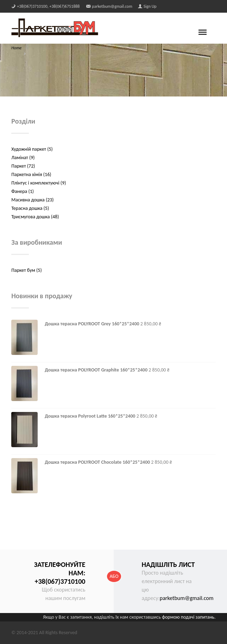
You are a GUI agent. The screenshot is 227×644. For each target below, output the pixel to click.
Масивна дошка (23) (32, 200)
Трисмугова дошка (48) (35, 217)
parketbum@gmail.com (187, 598)
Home (16, 48)
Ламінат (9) (23, 158)
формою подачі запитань (188, 617)
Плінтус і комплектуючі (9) (39, 183)
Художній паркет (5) (32, 149)
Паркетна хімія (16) (31, 174)
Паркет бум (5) (26, 270)
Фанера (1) (23, 191)
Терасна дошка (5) (30, 208)
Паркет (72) (23, 166)
